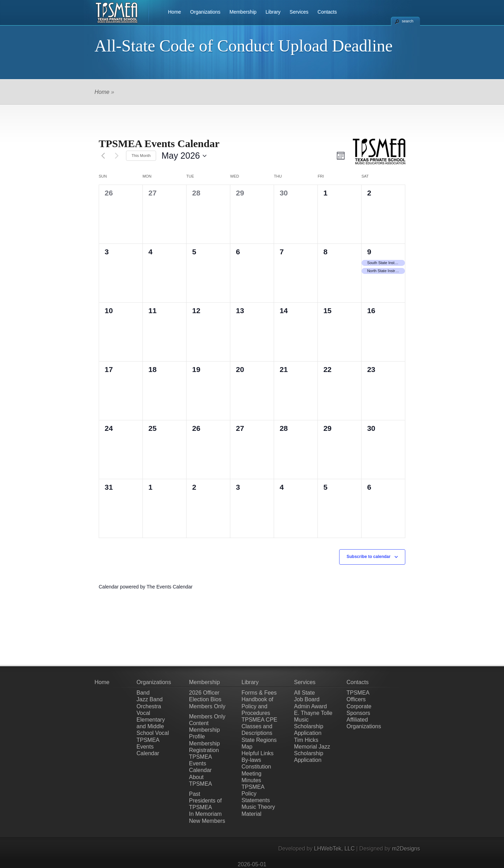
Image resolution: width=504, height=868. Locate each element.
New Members (207, 821)
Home (174, 12)
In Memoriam (205, 814)
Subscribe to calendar (368, 557)
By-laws (251, 760)
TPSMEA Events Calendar (148, 747)
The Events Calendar (170, 587)
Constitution (256, 767)
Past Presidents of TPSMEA (205, 801)
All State (304, 693)
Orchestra (149, 706)
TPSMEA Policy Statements (256, 794)
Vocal (143, 713)
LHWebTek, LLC (334, 849)
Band (143, 693)
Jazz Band (150, 699)
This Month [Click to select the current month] (141, 156)
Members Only (207, 706)
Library (273, 12)
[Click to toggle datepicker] (184, 156)
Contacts (327, 12)
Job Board (307, 699)
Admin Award (310, 706)
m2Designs (406, 849)
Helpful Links (258, 753)
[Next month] (117, 156)
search (408, 21)
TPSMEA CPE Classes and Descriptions (259, 726)
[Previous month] (103, 156)
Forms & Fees (259, 693)
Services (299, 12)
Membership (243, 12)
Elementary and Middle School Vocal (153, 726)
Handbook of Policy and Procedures (257, 706)
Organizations (205, 12)
